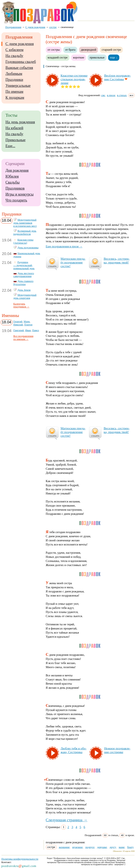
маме (122, 847)
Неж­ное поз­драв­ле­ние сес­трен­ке (117, 750)
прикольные (97, 57)
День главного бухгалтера (23, 283)
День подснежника (28, 248)
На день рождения (20, 122)
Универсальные (18, 86)
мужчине (77, 847)
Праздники (14, 80)
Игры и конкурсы (20, 194)
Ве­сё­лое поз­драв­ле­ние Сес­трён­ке (118, 77)
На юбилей (14, 128)
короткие (79, 57)
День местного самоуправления (24, 275)
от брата (70, 50)
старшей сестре (111, 50)
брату (130, 847)
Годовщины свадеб (21, 62)
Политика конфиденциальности (20, 859)
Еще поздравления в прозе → (64, 246)
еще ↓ (114, 57)
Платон (28, 325)
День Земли (24, 290)
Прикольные (16, 140)
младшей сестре (58, 57)
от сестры (54, 50)
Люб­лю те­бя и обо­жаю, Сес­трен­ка (74, 750)
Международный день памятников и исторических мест (25, 223)
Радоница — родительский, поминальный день (24, 265)
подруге (90, 847)
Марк (27, 322)
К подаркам (15, 98)
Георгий (18, 322)
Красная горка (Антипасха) (23, 241)
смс (103, 95)
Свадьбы (13, 182)
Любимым (14, 74)
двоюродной (89, 50)
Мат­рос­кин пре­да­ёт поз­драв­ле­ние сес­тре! (73, 262)
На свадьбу (14, 56)
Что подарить (16, 200)
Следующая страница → (67, 820)
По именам (14, 92)
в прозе (111, 95)
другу (113, 847)
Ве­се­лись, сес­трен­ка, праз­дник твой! (117, 260)
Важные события (19, 68)
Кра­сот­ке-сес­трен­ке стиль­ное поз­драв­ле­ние (74, 79)
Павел (36, 330)
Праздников (15, 188)
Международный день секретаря (25, 297)
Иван (28, 330)
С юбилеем (15, 50)
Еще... (10, 146)
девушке (102, 847)
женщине (64, 847)
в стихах (122, 95)
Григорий (19, 330)
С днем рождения (20, 44)
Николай (18, 325)
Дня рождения (17, 170)
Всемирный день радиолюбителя (25, 232)
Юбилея (12, 176)
